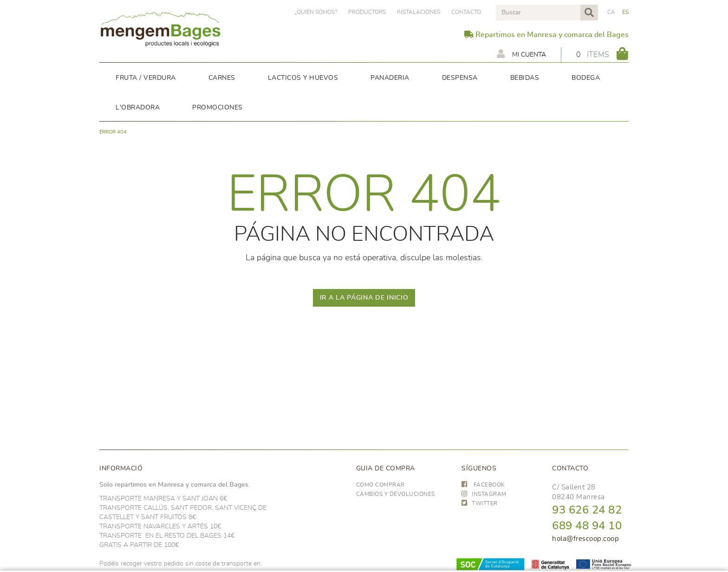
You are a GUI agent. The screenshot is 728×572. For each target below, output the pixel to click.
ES (626, 12)
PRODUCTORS (367, 12)
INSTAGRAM (484, 494)
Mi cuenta (521, 54)
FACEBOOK (483, 485)
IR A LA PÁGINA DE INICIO (364, 298)
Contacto (466, 12)
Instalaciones (419, 12)
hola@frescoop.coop (585, 539)
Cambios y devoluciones (396, 494)
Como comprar (380, 485)
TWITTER (480, 503)
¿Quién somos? (316, 12)
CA (611, 12)
